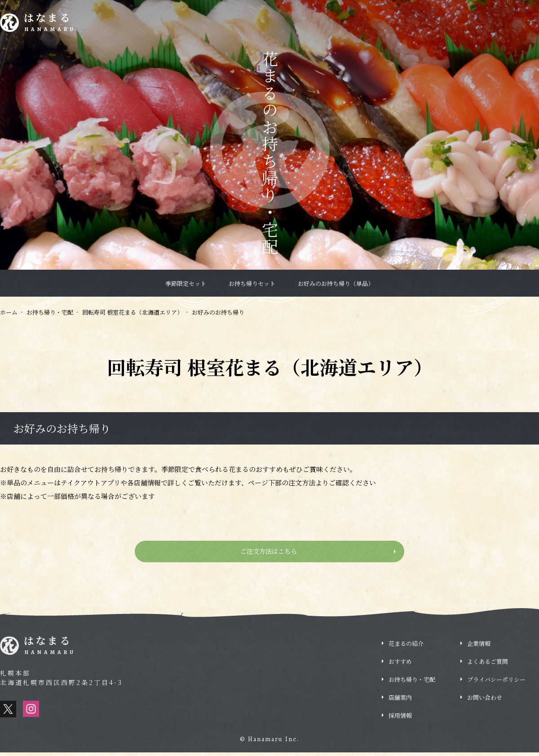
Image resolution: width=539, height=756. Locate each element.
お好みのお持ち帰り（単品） (336, 283)
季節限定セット (186, 283)
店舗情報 (432, 31)
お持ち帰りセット (252, 283)
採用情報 (508, 7)
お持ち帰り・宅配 (352, 31)
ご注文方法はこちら (270, 553)
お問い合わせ (485, 701)
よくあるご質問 (515, 31)
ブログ (399, 31)
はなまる (55, 24)
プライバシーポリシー (496, 683)
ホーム (9, 312)
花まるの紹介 (222, 31)
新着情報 (265, 31)
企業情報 (469, 31)
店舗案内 (400, 701)
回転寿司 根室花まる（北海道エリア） (133, 312)
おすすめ (302, 31)
